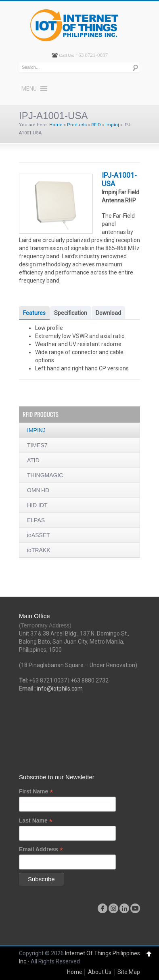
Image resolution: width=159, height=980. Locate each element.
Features (34, 313)
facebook (103, 908)
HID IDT (37, 505)
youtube (135, 908)
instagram (113, 908)
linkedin (124, 908)
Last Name (36, 821)
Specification (71, 313)
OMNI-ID (38, 490)
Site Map (129, 972)
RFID (96, 125)
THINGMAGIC (45, 475)
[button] (29, 89)
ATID (33, 460)
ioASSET (39, 535)
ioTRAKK (39, 550)
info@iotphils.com (60, 689)
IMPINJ (36, 430)
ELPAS (36, 520)
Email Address (41, 849)
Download (108, 313)
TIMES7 (37, 445)
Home (56, 125)
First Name (36, 792)
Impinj (112, 125)
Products (77, 125)
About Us (100, 972)
